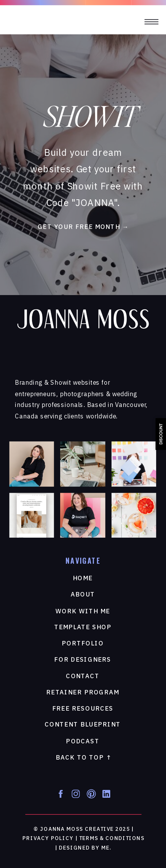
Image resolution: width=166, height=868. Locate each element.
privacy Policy (48, 839)
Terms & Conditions (112, 839)
